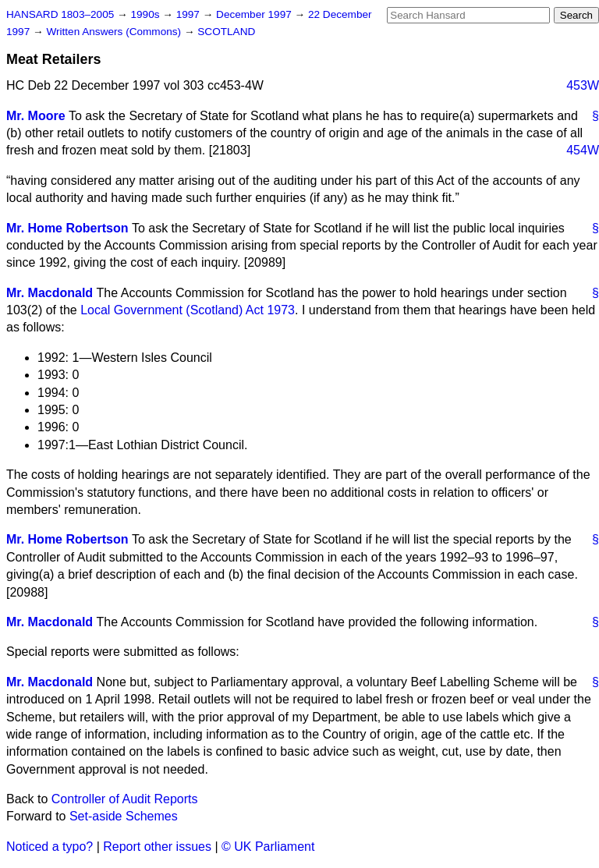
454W (583, 150)
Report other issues (157, 847)
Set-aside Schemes (124, 816)
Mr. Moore (36, 116)
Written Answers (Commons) (115, 32)
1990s (146, 14)
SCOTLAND (226, 32)
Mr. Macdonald (50, 293)
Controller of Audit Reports (125, 799)
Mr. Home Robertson (67, 228)
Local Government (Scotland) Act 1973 (188, 310)
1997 (190, 14)
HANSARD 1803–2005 (60, 14)
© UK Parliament (268, 847)
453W (583, 85)
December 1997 (255, 14)
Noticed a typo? (50, 847)
